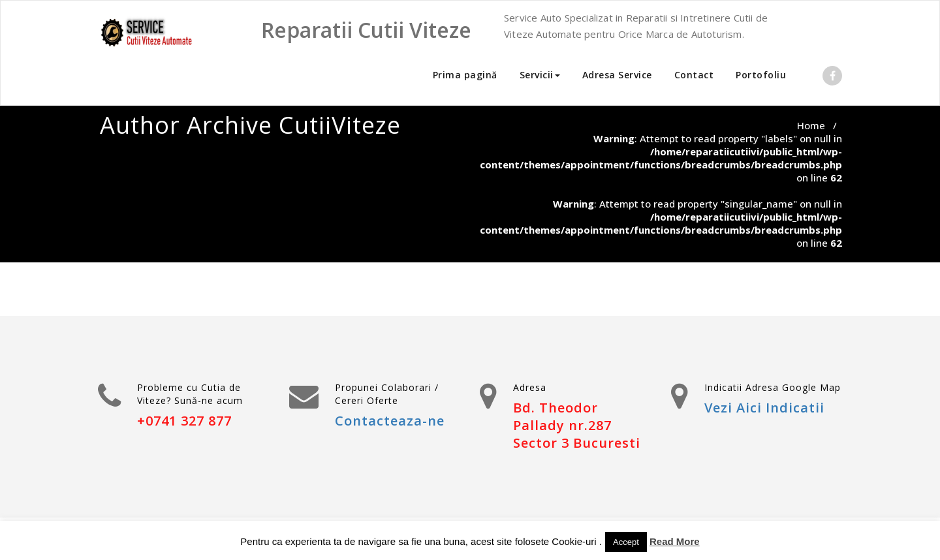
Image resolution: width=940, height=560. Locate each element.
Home (811, 125)
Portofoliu (761, 75)
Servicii (540, 75)
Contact (694, 75)
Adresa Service (617, 75)
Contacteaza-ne (390, 421)
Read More (675, 541)
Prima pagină (465, 75)
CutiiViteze (340, 125)
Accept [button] (626, 542)
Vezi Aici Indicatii (764, 408)
